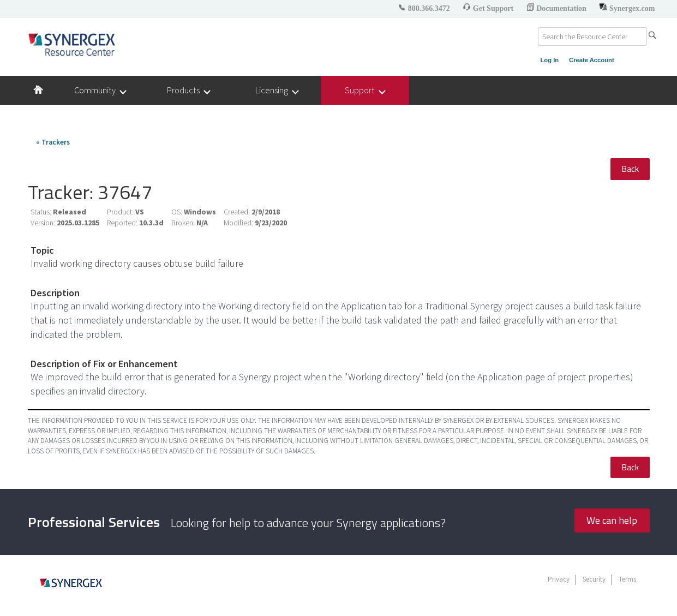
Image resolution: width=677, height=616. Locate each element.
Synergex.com (627, 8)
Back (630, 169)
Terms (627, 579)
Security (594, 579)
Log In (550, 60)
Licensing (277, 90)
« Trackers (53, 142)
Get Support (489, 8)
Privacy (559, 579)
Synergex (72, 44)
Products (188, 90)
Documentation (558, 8)
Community (100, 90)
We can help (612, 520)
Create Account (592, 60)
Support (365, 90)
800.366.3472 (425, 8)
